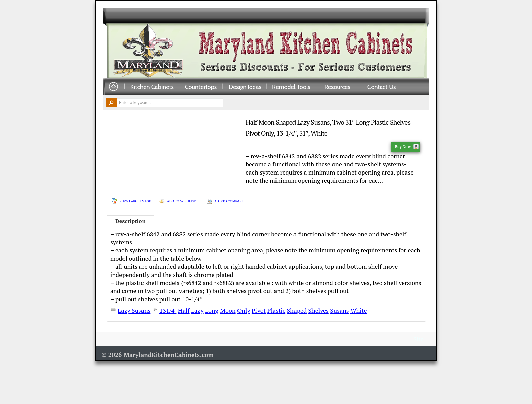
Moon (228, 310)
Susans (339, 310)
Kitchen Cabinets (152, 87)
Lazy (197, 310)
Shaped (297, 310)
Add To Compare (229, 201)
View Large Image (135, 201)
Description (130, 221)
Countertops (201, 87)
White (359, 310)
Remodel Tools (291, 87)
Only (244, 310)
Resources (337, 87)
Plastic (277, 310)
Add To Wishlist (181, 201)
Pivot (259, 310)
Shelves (318, 310)
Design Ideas (245, 87)
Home (113, 87)
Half (184, 310)
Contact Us (382, 87)
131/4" (168, 310)
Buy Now (407, 147)
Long (212, 310)
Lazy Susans (134, 310)
